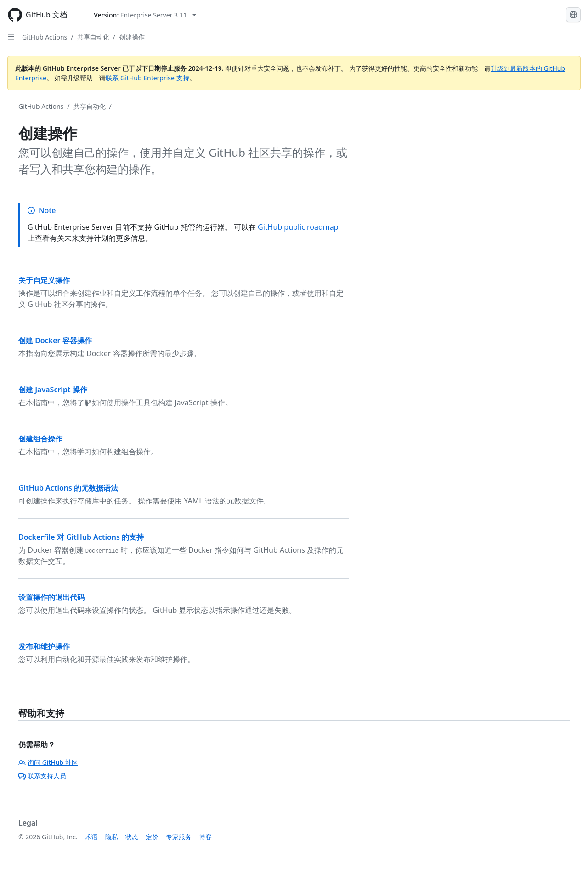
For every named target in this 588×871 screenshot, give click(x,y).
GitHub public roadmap (298, 227)
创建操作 (132, 37)
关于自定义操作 (44, 280)
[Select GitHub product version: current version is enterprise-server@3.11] (145, 15)
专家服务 (179, 837)
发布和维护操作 (44, 646)
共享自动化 (93, 37)
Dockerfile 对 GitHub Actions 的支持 (81, 537)
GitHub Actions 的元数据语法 (68, 488)
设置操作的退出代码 (51, 597)
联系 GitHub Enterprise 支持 (147, 78)
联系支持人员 (42, 776)
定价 (152, 837)
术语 (91, 837)
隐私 (112, 837)
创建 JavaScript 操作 (53, 390)
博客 (205, 837)
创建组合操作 (40, 439)
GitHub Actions (45, 37)
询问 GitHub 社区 (48, 762)
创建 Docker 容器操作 (55, 340)
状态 (132, 837)
